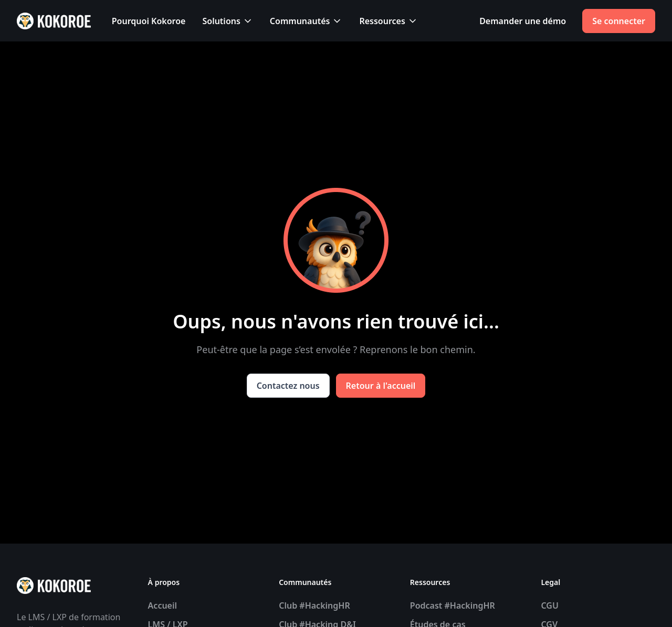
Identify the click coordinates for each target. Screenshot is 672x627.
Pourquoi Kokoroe (149, 21)
